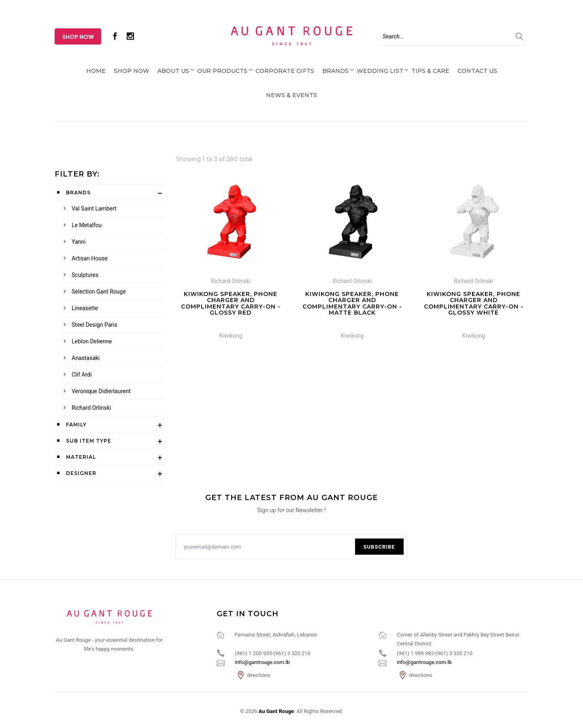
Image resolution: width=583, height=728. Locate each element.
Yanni (79, 242)
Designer (81, 473)
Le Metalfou (87, 225)
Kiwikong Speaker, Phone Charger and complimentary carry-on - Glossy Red (231, 303)
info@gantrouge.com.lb (262, 662)
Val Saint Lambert (94, 209)
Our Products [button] (222, 71)
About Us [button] (173, 71)
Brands (78, 193)
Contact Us (477, 71)
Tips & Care (430, 71)
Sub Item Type (89, 441)
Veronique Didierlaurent (101, 391)
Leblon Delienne (92, 341)
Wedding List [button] (380, 71)
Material (81, 457)
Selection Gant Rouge (99, 292)
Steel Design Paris (95, 325)
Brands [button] (335, 71)
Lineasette (85, 308)
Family (76, 425)
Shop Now (78, 37)
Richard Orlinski (91, 408)
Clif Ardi (82, 375)
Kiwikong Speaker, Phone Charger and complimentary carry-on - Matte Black (352, 303)
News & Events (291, 95)
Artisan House (90, 258)
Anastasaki (86, 358)
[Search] (453, 36)
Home (96, 71)
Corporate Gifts (285, 71)
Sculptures (85, 275)
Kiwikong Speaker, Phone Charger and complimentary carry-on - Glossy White (474, 303)
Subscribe (379, 547)
